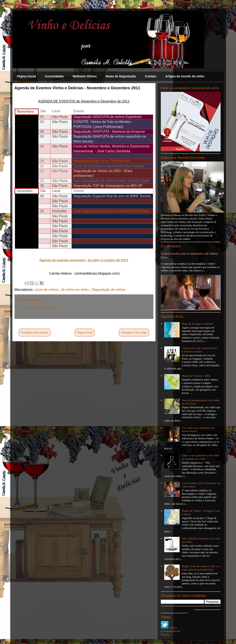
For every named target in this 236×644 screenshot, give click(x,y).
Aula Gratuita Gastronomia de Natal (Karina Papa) (111, 211)
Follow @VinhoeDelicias (171, 629)
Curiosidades (54, 76)
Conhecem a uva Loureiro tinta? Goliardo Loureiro (200, 350)
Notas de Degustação (121, 76)
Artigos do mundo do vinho (185, 76)
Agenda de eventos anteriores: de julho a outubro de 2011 (84, 260)
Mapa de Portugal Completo (197, 324)
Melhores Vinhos (85, 76)
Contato (151, 76)
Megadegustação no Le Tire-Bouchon (102, 161)
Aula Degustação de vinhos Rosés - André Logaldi (111, 181)
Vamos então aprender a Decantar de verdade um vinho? (200, 457)
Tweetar (165, 635)
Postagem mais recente (35, 333)
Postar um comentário (40, 308)
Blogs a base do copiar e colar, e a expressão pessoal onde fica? (201, 568)
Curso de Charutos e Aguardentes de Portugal (108, 166)
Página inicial (26, 76)
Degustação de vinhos (108, 290)
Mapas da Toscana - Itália (196, 376)
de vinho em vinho (75, 290)
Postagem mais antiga (134, 333)
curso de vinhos (47, 290)
